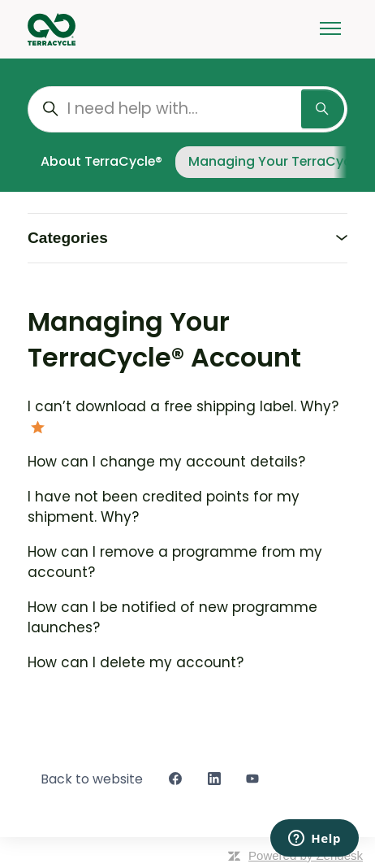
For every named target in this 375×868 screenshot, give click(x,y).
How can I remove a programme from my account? (175, 562)
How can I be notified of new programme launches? (172, 618)
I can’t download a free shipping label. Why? (183, 406)
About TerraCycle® (101, 161)
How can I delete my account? (136, 662)
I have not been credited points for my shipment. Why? (164, 507)
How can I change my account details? (166, 462)
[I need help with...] (187, 109)
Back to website (92, 779)
